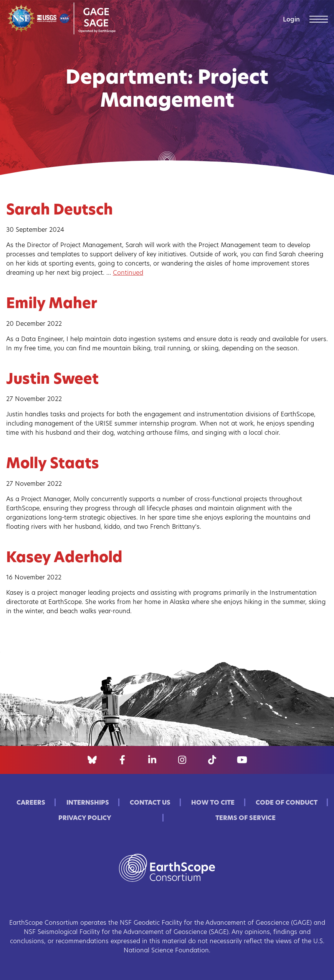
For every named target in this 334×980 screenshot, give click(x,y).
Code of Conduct (287, 803)
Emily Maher (52, 304)
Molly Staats (53, 464)
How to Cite (213, 803)
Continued (128, 273)
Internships (88, 803)
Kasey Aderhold (64, 558)
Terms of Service (246, 818)
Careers (31, 803)
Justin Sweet (52, 380)
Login (291, 20)
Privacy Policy (85, 818)
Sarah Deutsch (60, 211)
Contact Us (150, 803)
